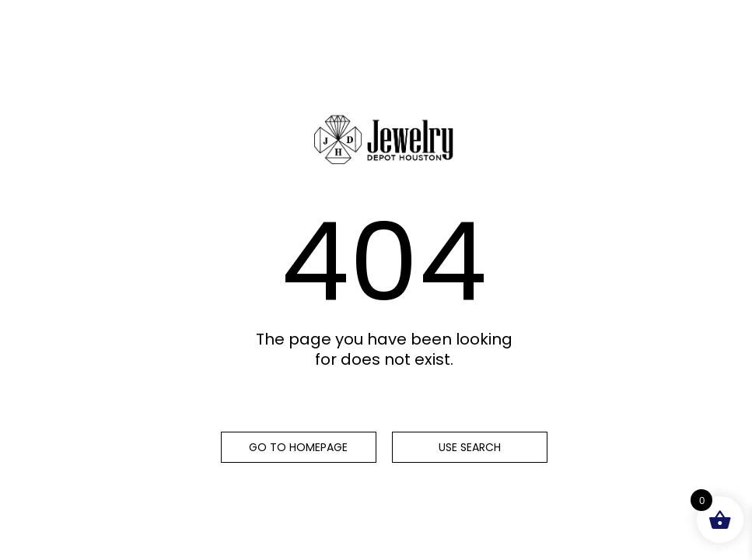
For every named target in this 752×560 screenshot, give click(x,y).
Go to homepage (298, 447)
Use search (470, 447)
